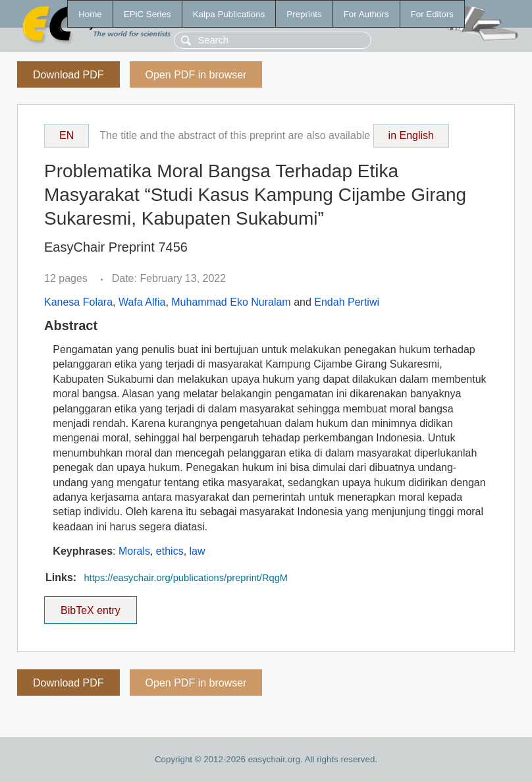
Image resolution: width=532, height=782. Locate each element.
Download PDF (68, 75)
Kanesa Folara (78, 302)
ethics (170, 551)
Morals (134, 551)
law (198, 551)
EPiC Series (147, 14)
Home (90, 14)
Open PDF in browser (196, 75)
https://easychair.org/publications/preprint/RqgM (186, 578)
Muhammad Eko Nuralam (231, 302)
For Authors (366, 14)
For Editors (432, 14)
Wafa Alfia (142, 302)
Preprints (304, 14)
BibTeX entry (90, 606)
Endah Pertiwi (347, 302)
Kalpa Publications (229, 14)
